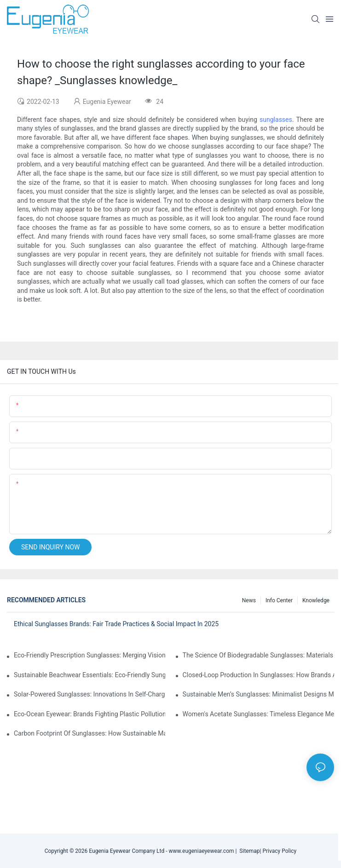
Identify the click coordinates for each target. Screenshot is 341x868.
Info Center (279, 600)
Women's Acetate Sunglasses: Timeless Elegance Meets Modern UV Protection (258, 714)
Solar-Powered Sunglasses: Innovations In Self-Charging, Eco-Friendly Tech (90, 694)
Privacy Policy (279, 851)
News (249, 600)
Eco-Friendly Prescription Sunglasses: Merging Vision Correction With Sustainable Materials (90, 655)
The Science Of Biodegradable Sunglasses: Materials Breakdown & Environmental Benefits (258, 655)
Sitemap (248, 851)
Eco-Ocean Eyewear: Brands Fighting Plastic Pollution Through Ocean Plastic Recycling (90, 714)
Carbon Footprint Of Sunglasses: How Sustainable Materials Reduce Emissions (90, 733)
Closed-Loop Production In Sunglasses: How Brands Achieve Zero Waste (258, 675)
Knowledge (316, 600)
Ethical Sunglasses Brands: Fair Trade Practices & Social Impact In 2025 (116, 624)
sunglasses (276, 120)
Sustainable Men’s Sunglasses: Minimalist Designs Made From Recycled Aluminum (258, 694)
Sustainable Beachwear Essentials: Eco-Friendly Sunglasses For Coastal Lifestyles (90, 675)
